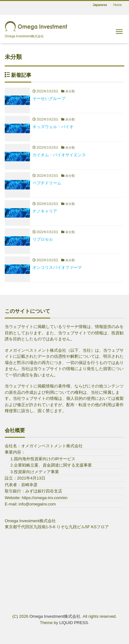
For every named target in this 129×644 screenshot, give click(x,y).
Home (117, 5)
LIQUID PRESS (74, 623)
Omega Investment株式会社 (55, 616)
